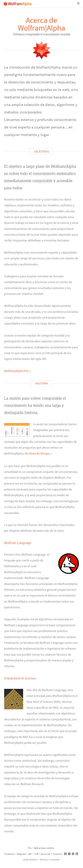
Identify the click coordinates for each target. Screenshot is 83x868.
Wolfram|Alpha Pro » (17, 371)
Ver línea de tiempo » (38, 453)
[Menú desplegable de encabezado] (79, 4)
